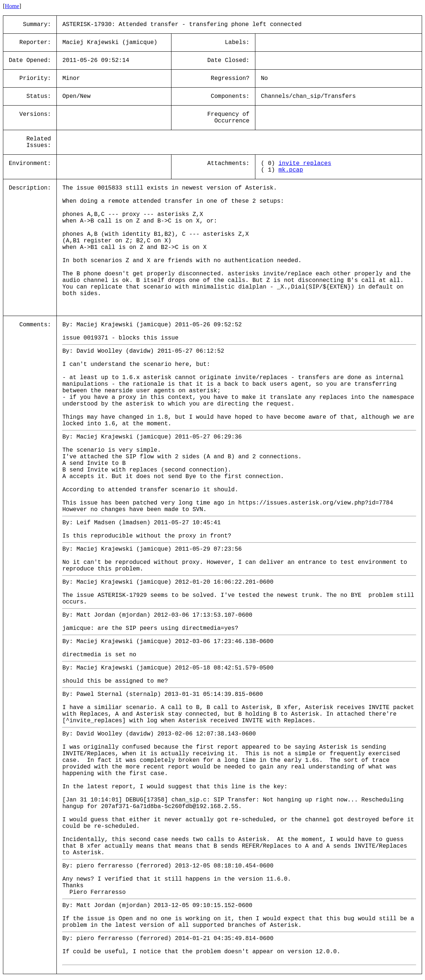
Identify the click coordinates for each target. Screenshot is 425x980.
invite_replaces (305, 164)
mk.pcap (291, 170)
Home (12, 6)
